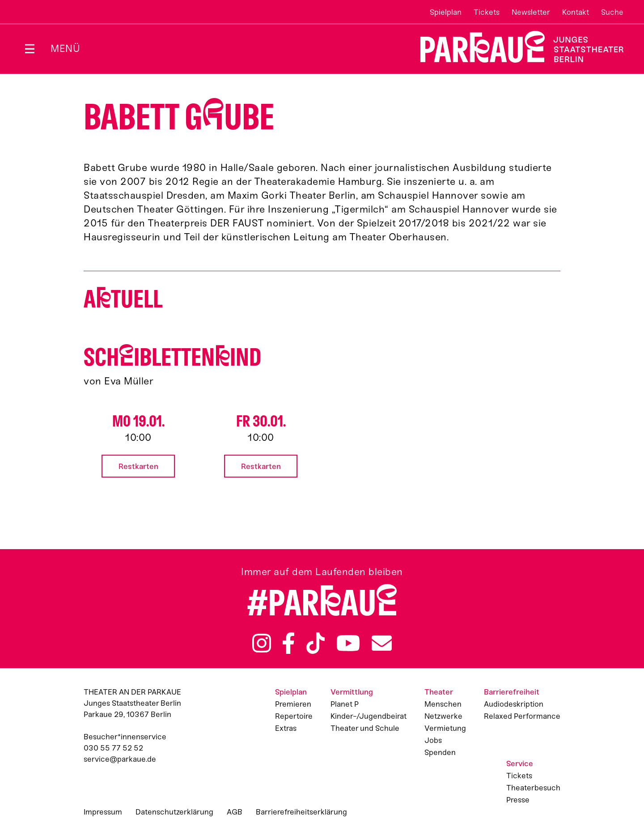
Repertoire (294, 716)
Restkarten (138, 466)
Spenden (440, 752)
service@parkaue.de (120, 759)
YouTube (348, 643)
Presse (518, 800)
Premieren (293, 704)
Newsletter (531, 12)
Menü (65, 49)
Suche (612, 12)
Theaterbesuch (533, 788)
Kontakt (576, 12)
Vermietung (445, 728)
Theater (439, 692)
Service (520, 763)
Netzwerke (443, 716)
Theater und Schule (365, 728)
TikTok (316, 643)
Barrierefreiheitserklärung (301, 812)
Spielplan (446, 12)
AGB (235, 812)
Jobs (433, 740)
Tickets (487, 12)
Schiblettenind (172, 357)
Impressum (103, 812)
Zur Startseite (516, 47)
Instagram (262, 643)
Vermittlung (352, 692)
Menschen (443, 704)
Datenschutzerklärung (174, 812)
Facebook (288, 643)
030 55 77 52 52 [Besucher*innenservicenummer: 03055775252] (113, 748)
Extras (286, 728)
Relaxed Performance (522, 716)
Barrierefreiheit (512, 692)
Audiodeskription (514, 704)
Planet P (345, 704)
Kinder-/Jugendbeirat (369, 716)
